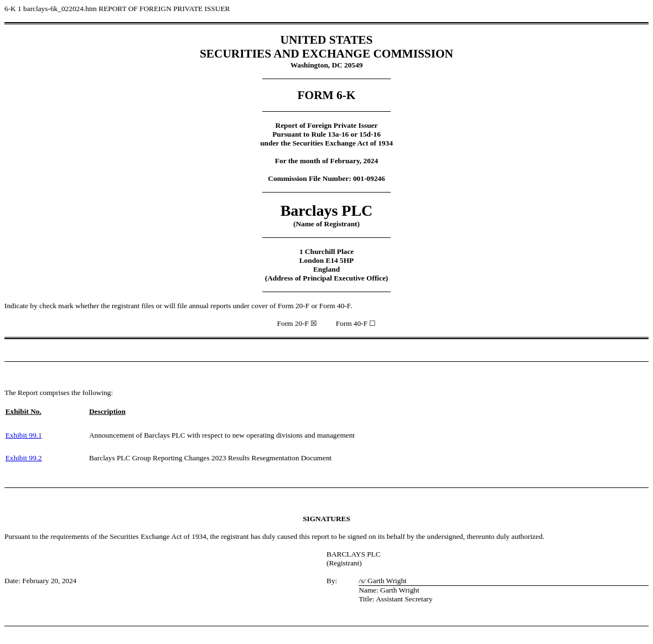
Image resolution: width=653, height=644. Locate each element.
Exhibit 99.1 (24, 435)
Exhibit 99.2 (24, 458)
